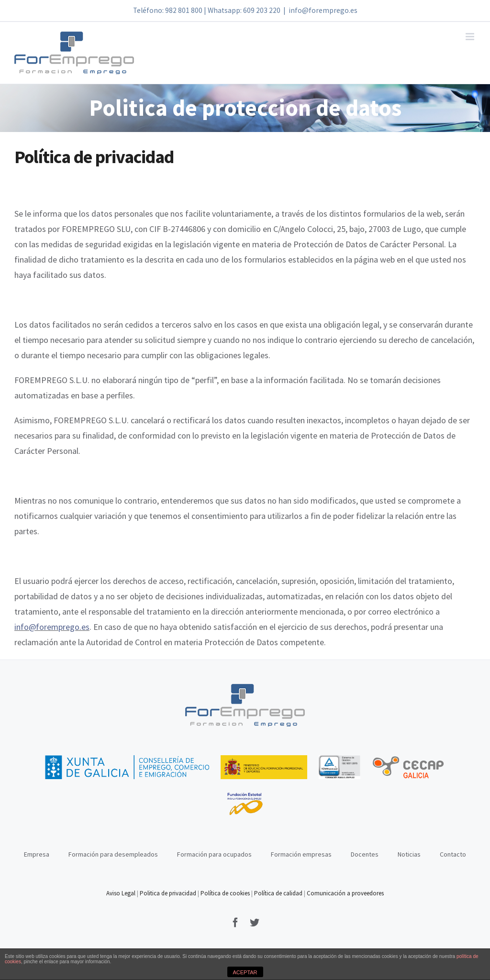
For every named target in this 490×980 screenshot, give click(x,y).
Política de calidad (278, 893)
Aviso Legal (122, 893)
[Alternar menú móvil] (471, 37)
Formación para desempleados (113, 854)
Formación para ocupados (214, 854)
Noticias (409, 854)
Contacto (453, 854)
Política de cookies (225, 893)
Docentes (365, 854)
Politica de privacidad (168, 893)
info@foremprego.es (323, 10)
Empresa (37, 854)
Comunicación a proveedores (345, 893)
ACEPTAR (245, 972)
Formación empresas (301, 854)
